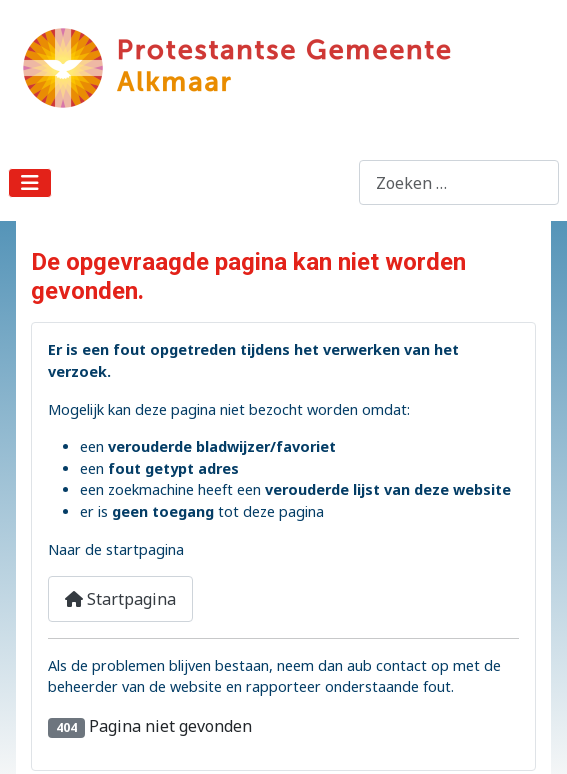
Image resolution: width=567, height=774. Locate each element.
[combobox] (459, 182)
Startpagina (120, 599)
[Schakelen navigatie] (30, 183)
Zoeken (331, 183)
